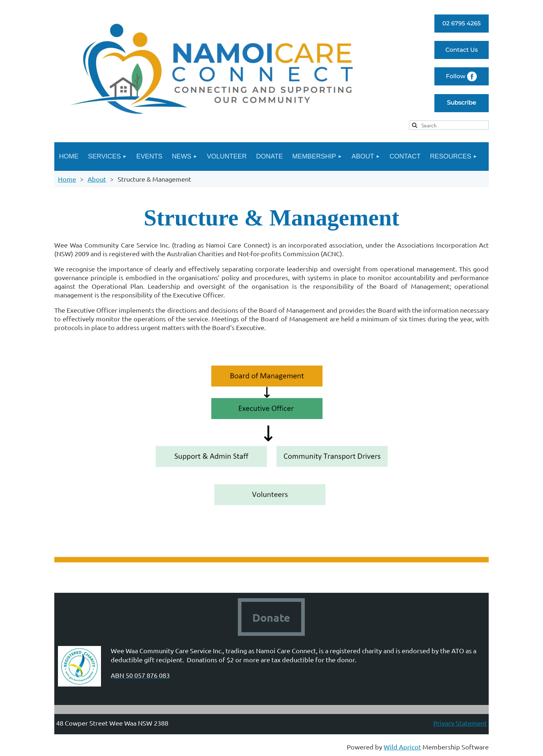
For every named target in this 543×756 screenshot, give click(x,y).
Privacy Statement (460, 723)
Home (67, 179)
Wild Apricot (402, 747)
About (97, 179)
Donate (271, 618)
